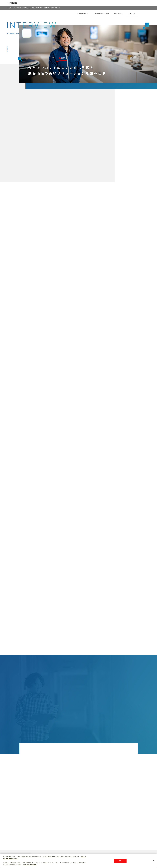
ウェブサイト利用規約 (30, 865)
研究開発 (12, 3)
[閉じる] (154, 861)
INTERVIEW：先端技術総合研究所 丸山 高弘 (48, 8)
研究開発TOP (82, 14)
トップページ (11, 8)
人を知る (32, 8)
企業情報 (19, 8)
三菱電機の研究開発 (101, 14)
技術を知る (119, 14)
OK (120, 861)
